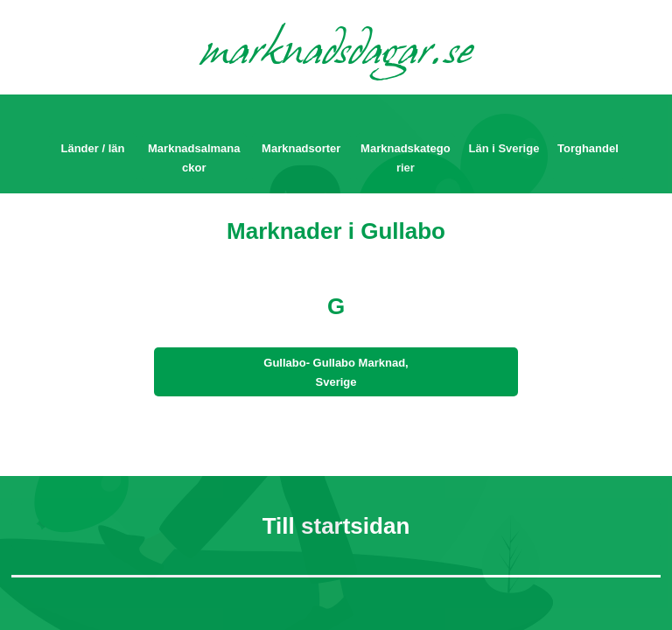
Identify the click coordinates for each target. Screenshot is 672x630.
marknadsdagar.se (336, 54)
